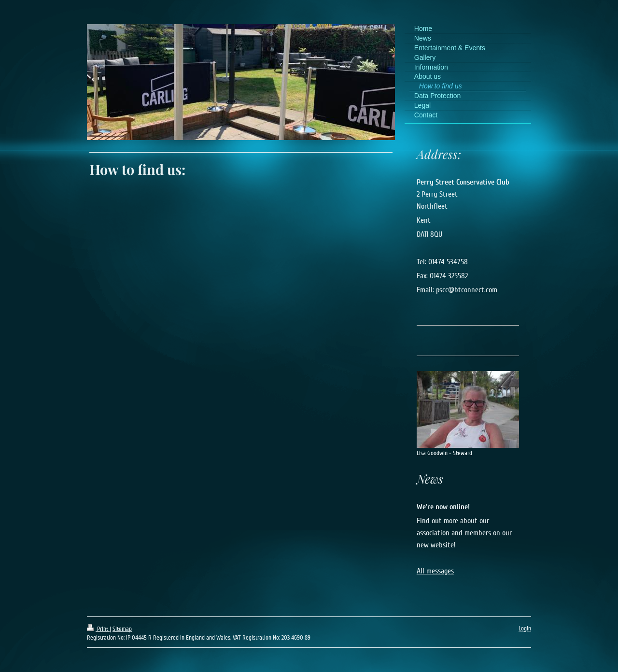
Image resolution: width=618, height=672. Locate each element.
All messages (435, 571)
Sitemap (122, 629)
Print (98, 629)
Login (525, 629)
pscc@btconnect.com (467, 290)
